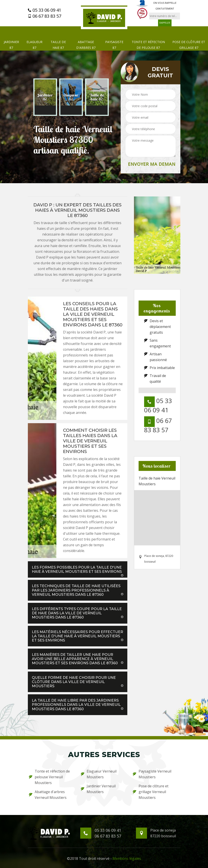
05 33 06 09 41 (45, 10)
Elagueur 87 (34, 45)
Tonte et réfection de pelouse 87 (148, 45)
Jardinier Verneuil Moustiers (98, 789)
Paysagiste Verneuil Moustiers (152, 774)
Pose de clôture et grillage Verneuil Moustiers (151, 792)
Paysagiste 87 (114, 45)
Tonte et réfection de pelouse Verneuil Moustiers (49, 777)
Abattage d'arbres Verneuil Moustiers (48, 795)
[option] (45, 97)
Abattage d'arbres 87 (86, 45)
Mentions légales (127, 858)
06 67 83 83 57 (45, 16)
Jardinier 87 (11, 45)
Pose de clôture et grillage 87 (189, 45)
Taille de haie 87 (58, 45)
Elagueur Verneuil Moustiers (99, 774)
